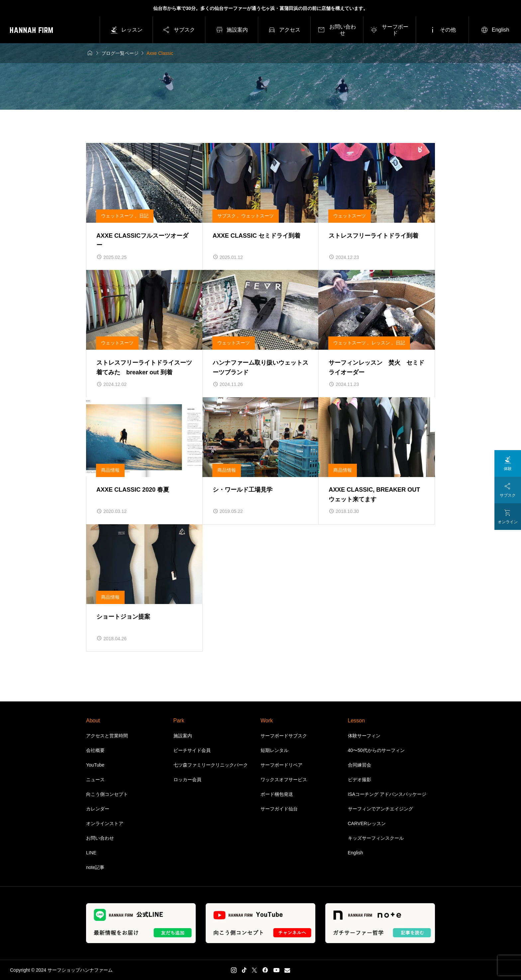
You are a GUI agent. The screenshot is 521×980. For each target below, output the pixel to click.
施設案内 (183, 736)
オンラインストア (105, 823)
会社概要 (95, 750)
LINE (91, 853)
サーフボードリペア (281, 765)
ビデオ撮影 (360, 780)
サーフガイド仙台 (279, 809)
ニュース (95, 780)
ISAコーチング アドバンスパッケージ (387, 794)
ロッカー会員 (187, 780)
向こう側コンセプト (107, 794)
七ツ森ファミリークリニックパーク (211, 765)
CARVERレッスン (367, 823)
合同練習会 (360, 765)
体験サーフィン (364, 736)
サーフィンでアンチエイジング (380, 809)
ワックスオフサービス (284, 780)
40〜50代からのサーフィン (376, 750)
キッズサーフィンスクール (376, 838)
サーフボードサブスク (284, 736)
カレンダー (98, 809)
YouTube (95, 765)
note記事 (95, 867)
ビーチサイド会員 (192, 750)
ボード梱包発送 (277, 794)
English (356, 853)
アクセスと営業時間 (107, 736)
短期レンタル (274, 750)
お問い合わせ (100, 838)
